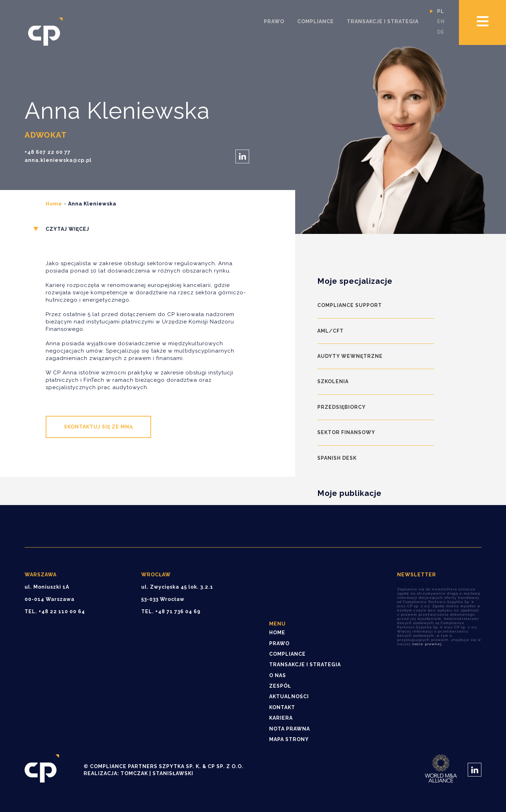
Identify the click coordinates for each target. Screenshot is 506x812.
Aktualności (289, 696)
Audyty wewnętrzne (350, 356)
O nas (278, 675)
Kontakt (282, 707)
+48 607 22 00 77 (48, 152)
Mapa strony (289, 739)
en (441, 21)
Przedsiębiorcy (342, 407)
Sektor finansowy (346, 432)
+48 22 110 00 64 (62, 611)
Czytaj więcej (67, 229)
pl (441, 11)
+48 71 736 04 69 (178, 611)
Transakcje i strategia (383, 21)
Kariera (281, 718)
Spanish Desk (337, 458)
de (441, 32)
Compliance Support (350, 305)
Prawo (274, 21)
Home (54, 204)
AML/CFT (330, 331)
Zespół (280, 686)
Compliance (316, 21)
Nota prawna (290, 729)
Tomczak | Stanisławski (157, 773)
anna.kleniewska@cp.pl (58, 160)
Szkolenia (333, 381)
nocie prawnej (427, 644)
